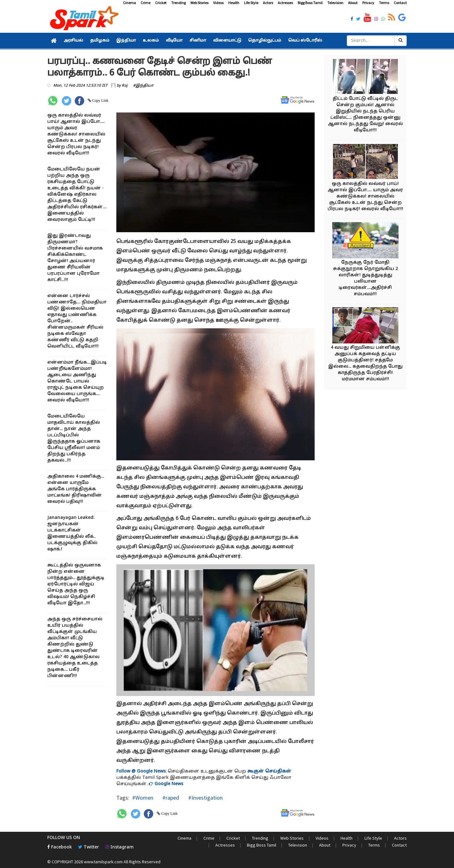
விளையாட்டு (227, 41)
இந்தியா (126, 41)
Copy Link (100, 101)
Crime (146, 3)
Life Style (251, 3)
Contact (400, 3)
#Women (143, 798)
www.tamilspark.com (103, 862)
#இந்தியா (143, 86)
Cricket (161, 3)
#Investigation (205, 798)
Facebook (60, 847)
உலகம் (151, 41)
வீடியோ (174, 41)
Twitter (89, 847)
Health (234, 3)
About (353, 3)
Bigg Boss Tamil (310, 3)
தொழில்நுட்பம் (265, 41)
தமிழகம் (100, 41)
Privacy (368, 3)
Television (335, 3)
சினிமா (198, 41)
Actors (268, 3)
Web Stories (199, 3)
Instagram (119, 847)
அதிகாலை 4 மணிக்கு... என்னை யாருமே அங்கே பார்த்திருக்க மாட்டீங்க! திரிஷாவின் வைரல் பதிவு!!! (76, 489)
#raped (170, 798)
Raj (125, 86)
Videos (218, 3)
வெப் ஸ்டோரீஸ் (305, 41)
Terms (384, 3)
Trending (178, 3)
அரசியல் (73, 41)
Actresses (285, 3)
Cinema (129, 3)
